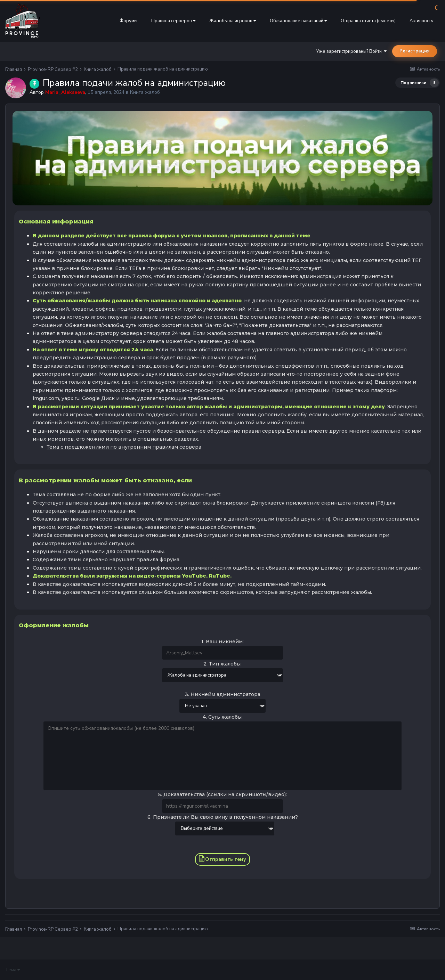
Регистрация (415, 51)
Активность (421, 21)
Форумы (128, 21)
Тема (13, 970)
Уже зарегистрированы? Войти (351, 51)
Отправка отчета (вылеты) (368, 21)
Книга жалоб (145, 92)
